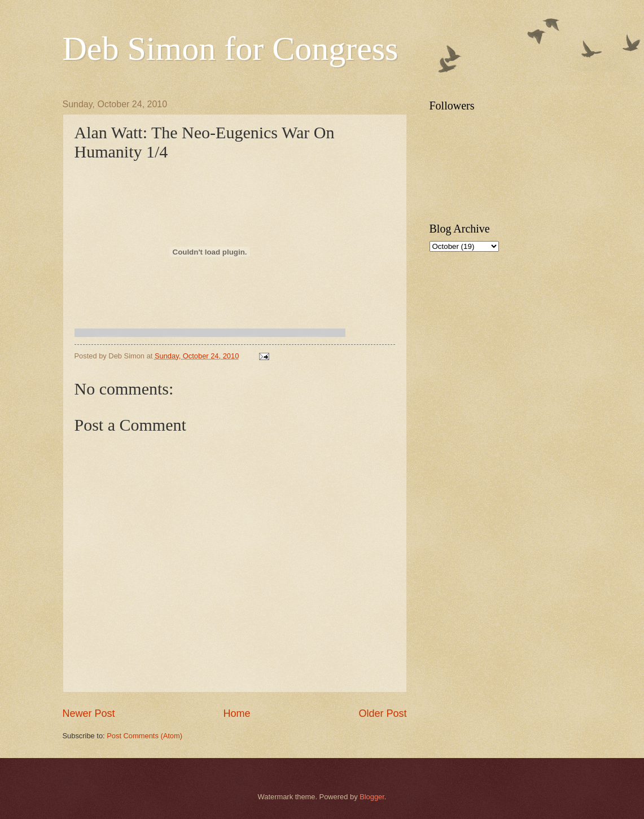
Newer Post (89, 713)
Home (236, 713)
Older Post (382, 713)
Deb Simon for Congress (231, 49)
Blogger (372, 797)
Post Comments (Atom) (144, 736)
